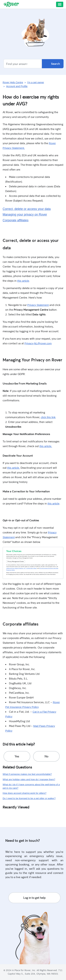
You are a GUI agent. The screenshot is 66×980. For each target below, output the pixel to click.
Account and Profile (17, 86)
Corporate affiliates (16, 220)
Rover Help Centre (13, 82)
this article (23, 281)
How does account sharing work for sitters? (25, 793)
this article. (46, 446)
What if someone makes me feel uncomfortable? (27, 774)
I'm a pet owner (36, 82)
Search (53, 64)
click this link (48, 417)
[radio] (17, 756)
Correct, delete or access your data (27, 209)
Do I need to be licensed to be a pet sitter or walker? (29, 798)
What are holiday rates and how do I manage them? (29, 779)
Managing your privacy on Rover (25, 215)
